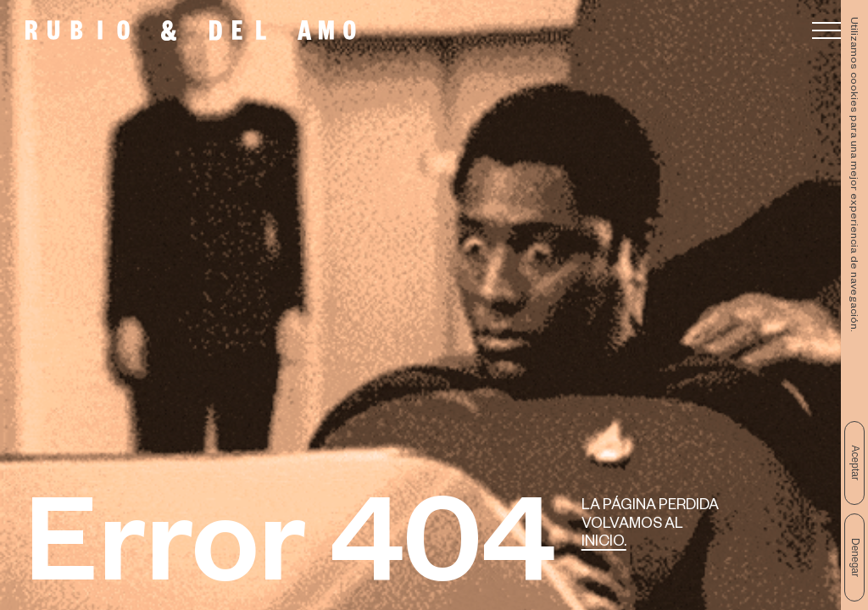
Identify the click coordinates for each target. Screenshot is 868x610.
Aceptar (855, 463)
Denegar (855, 557)
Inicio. (604, 543)
